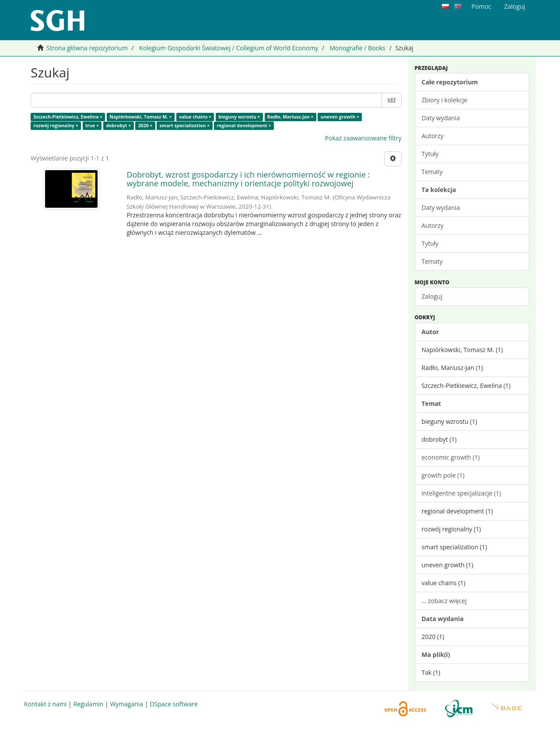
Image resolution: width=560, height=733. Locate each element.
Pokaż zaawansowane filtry (363, 138)
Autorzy (433, 136)
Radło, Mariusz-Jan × (290, 117)
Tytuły (430, 154)
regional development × (244, 126)
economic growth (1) (451, 457)
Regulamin (88, 704)
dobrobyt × (118, 126)
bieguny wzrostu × (239, 117)
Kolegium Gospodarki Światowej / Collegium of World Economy (229, 48)
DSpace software (173, 704)
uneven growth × (340, 117)
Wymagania (126, 704)
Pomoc (481, 6)
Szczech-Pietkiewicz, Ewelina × (68, 117)
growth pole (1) (443, 475)
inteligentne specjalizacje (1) (462, 493)
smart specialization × (185, 126)
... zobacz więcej (444, 601)
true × (92, 126)
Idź (391, 100)
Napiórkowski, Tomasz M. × (141, 117)
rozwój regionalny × (56, 126)
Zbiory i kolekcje (445, 100)
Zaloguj (432, 296)
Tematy (432, 172)
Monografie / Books (357, 48)
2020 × (145, 126)
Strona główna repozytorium (87, 48)
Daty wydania (441, 118)
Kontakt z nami (45, 704)
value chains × (195, 117)
